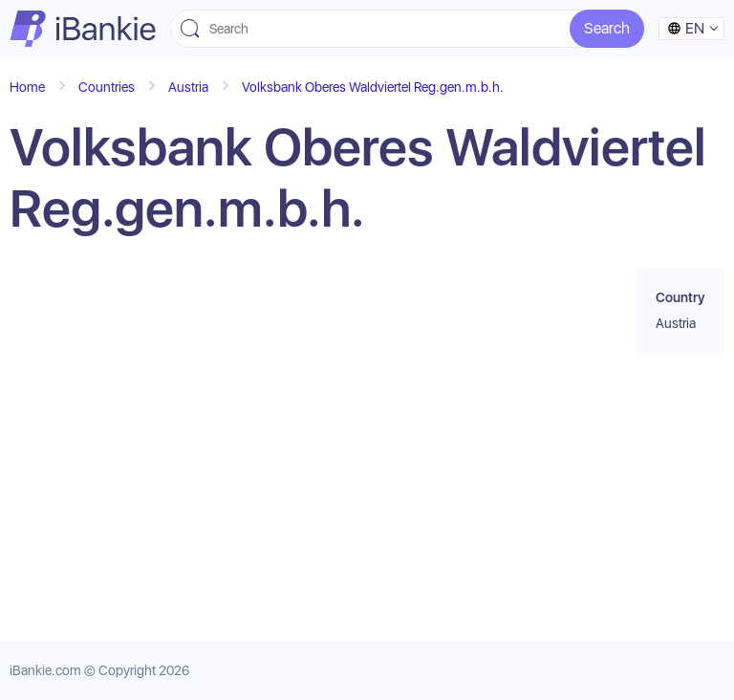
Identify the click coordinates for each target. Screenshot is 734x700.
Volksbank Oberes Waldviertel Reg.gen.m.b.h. (373, 87)
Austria (188, 87)
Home (27, 87)
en (686, 28)
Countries (107, 87)
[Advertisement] (294, 440)
